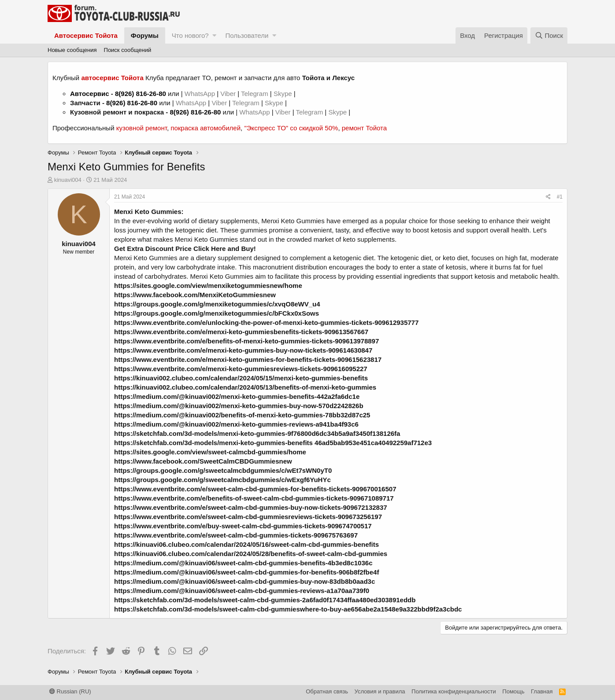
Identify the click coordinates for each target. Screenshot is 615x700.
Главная (542, 691)
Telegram (256, 94)
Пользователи (247, 35)
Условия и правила (380, 691)
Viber (228, 94)
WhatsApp (201, 94)
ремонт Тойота (364, 128)
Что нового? (190, 35)
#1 (560, 197)
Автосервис (90, 94)
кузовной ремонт (142, 128)
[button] (214, 35)
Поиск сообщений (128, 50)
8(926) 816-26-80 (141, 94)
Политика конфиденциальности (454, 691)
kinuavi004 (68, 180)
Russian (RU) (70, 691)
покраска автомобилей (206, 128)
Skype (284, 94)
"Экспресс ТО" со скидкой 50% (291, 128)
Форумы (145, 35)
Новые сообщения (72, 50)
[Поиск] (549, 35)
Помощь (513, 691)
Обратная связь (327, 691)
